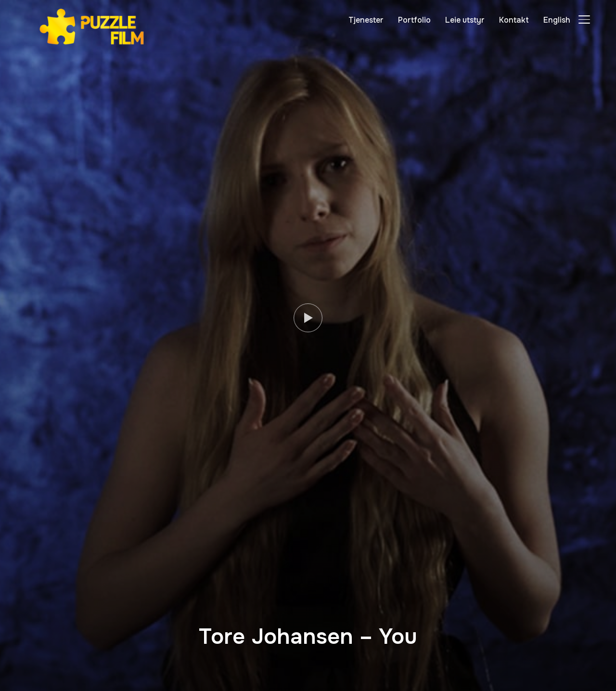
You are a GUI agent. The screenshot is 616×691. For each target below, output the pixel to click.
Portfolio (414, 20)
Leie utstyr (465, 20)
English (557, 20)
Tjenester (366, 20)
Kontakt (514, 20)
